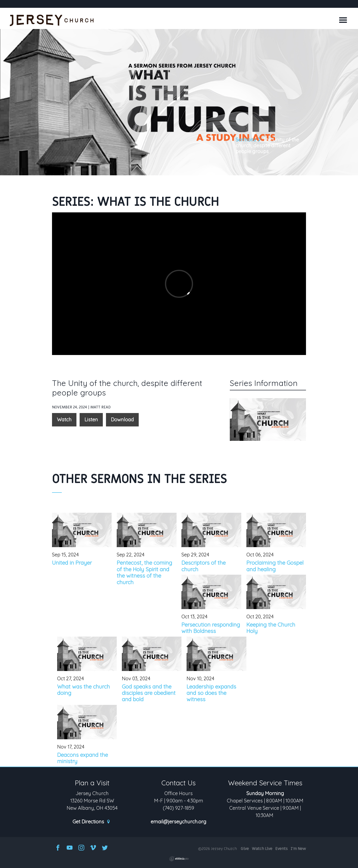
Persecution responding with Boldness (211, 628)
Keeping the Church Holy (271, 628)
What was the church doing (84, 690)
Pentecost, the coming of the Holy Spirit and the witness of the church (144, 572)
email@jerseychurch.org (179, 822)
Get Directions (92, 822)
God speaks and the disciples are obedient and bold (149, 693)
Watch (64, 419)
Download (122, 419)
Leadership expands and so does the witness (211, 693)
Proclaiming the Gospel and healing (275, 566)
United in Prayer (72, 563)
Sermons (246, 140)
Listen (91, 419)
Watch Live (262, 849)
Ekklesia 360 (179, 859)
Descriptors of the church (204, 566)
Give (245, 849)
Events (281, 849)
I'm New (298, 849)
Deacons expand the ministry (83, 758)
